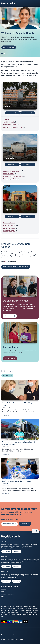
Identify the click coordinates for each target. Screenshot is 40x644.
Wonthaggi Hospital (9, 231)
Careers (3, 591)
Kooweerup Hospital (9, 223)
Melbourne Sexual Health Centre (13, 127)
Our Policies (12, 635)
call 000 (18, 519)
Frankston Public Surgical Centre (13, 176)
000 (5, 261)
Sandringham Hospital (10, 125)
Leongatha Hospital (9, 228)
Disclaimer (4, 635)
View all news (7, 376)
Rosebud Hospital (9, 174)
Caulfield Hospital (8, 122)
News (3, 597)
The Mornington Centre (10, 179)
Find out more (9, 47)
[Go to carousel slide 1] (2, 53)
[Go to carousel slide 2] (5, 53)
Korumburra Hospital (9, 225)
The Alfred (6, 119)
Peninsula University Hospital (12, 171)
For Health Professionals (8, 594)
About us (4, 589)
